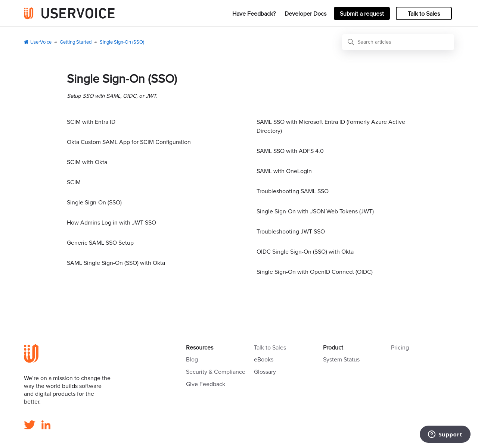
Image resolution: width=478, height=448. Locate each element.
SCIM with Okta (87, 162)
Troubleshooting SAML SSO (293, 191)
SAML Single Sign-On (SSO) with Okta (116, 263)
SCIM (74, 182)
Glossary (265, 372)
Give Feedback (206, 384)
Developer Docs (305, 14)
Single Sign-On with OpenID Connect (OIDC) (315, 272)
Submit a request (362, 14)
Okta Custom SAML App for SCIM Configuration (129, 142)
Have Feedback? (254, 14)
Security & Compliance (216, 372)
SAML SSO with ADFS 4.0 (290, 151)
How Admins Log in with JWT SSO (111, 223)
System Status (341, 360)
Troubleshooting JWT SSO (291, 232)
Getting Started (76, 42)
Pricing (400, 348)
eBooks (264, 360)
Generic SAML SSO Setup (100, 243)
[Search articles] (398, 42)
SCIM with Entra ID (91, 122)
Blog (192, 360)
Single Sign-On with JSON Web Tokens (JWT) (315, 212)
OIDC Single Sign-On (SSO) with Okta (305, 252)
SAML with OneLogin (284, 171)
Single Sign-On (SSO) (122, 42)
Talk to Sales (424, 14)
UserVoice (41, 42)
